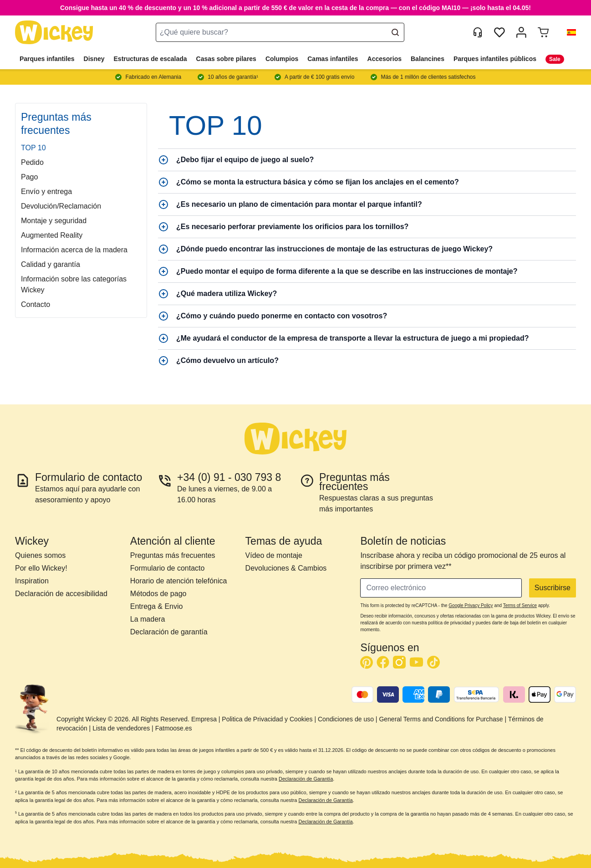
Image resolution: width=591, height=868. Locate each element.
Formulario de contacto (168, 568)
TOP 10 (33, 148)
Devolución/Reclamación (61, 206)
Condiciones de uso (346, 719)
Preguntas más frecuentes (173, 555)
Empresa (204, 719)
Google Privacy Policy (471, 605)
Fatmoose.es (174, 728)
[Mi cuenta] (521, 32)
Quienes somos (40, 555)
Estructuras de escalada (150, 59)
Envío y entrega (46, 191)
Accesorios (385, 59)
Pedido (32, 162)
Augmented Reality (52, 235)
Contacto (36, 304)
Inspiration (32, 581)
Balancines (428, 59)
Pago (29, 177)
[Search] (395, 32)
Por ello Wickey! (41, 568)
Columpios (282, 59)
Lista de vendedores (121, 728)
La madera (148, 619)
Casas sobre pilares (226, 59)
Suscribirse (553, 588)
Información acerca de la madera (74, 250)
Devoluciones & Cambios (286, 568)
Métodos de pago (158, 594)
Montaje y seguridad (54, 221)
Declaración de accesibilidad (61, 594)
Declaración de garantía (169, 632)
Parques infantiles (47, 59)
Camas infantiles (333, 59)
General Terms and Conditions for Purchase (441, 719)
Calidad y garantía (51, 264)
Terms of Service (520, 605)
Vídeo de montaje (274, 555)
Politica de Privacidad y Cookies (267, 719)
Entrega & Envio (157, 606)
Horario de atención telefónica (179, 581)
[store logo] (54, 33)
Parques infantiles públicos (495, 59)
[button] (568, 32)
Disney (94, 59)
